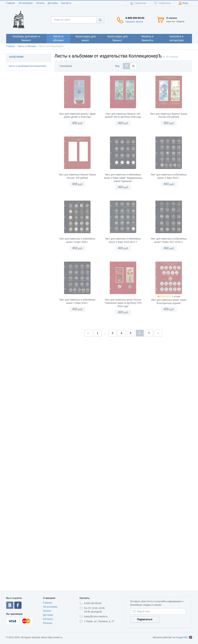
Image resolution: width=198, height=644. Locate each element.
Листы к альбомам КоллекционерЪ (28, 66)
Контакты (66, 3)
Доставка (53, 3)
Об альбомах (26, 3)
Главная (11, 3)
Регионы (48, 623)
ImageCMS (184, 637)
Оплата (40, 3)
